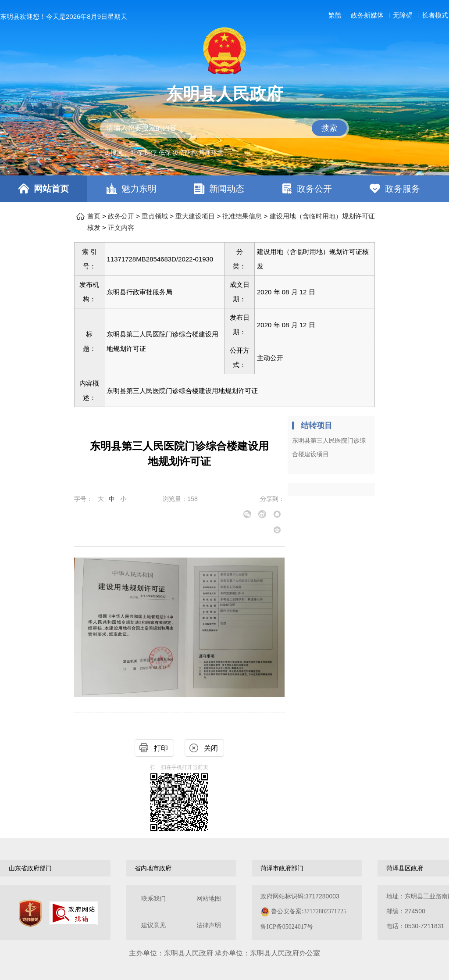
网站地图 (209, 899)
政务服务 (403, 189)
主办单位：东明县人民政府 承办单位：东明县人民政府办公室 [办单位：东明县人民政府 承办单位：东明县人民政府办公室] (224, 953)
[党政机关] (30, 913)
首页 (94, 216)
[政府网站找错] (74, 913)
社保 (137, 153)
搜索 (329, 128)
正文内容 (121, 228)
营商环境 (211, 153)
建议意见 (153, 925)
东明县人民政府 (224, 94)
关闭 (211, 748)
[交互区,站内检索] (224, 128)
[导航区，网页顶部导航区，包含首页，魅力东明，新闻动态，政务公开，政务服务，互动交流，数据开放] (224, 189)
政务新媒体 (367, 15)
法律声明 (209, 925)
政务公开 (314, 189)
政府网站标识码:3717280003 (303, 911)
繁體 (335, 15)
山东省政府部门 (30, 868)
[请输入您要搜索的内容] (224, 128)
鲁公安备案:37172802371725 (309, 911)
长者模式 (435, 15)
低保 (165, 153)
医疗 (151, 153)
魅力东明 (139, 189)
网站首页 (51, 189)
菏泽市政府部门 (282, 868)
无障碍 (403, 15)
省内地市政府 (153, 868)
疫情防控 (185, 153)
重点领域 (155, 216)
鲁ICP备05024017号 (287, 927)
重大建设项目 (195, 216)
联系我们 (153, 899)
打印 (161, 748)
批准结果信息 (242, 216)
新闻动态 (227, 189)
